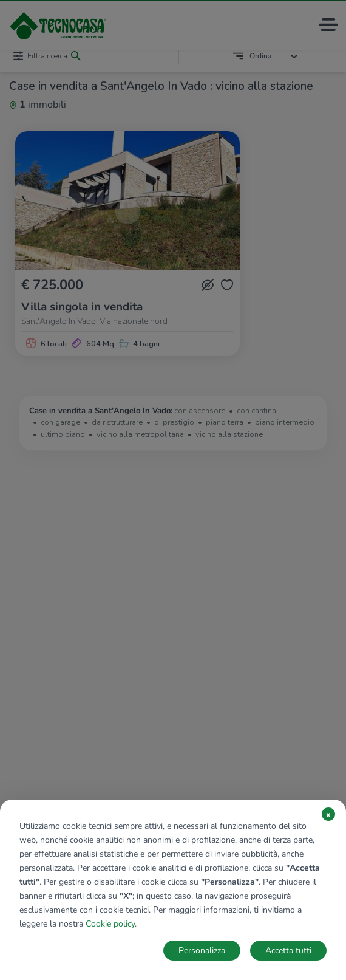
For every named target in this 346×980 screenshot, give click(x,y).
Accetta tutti (288, 951)
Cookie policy (110, 924)
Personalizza (202, 951)
